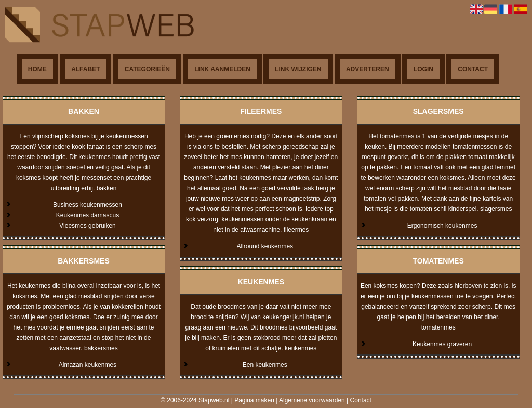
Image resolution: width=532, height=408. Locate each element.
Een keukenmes (265, 365)
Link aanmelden (222, 69)
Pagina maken (254, 400)
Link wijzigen (298, 69)
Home (37, 69)
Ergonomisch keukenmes (442, 226)
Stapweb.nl (214, 400)
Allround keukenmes (265, 246)
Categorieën (147, 69)
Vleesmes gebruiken (88, 226)
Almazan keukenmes (88, 365)
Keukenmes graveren (442, 344)
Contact (473, 69)
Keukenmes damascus (88, 215)
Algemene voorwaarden (312, 400)
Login (423, 69)
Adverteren (368, 69)
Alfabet (85, 69)
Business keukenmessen (88, 205)
